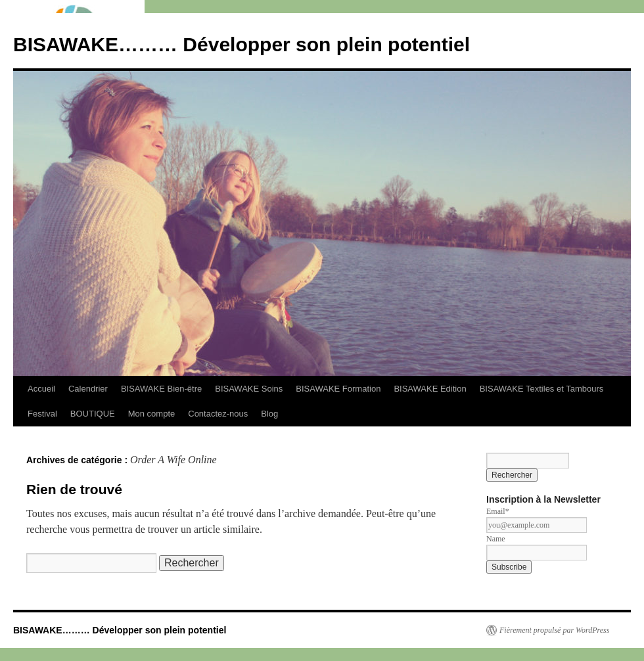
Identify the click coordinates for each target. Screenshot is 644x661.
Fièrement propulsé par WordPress (554, 630)
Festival (42, 414)
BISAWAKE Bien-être (161, 389)
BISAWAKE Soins (249, 389)
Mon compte (152, 414)
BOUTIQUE (93, 414)
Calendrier (88, 389)
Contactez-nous (218, 414)
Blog (269, 414)
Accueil (41, 389)
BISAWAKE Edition (430, 389)
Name (496, 539)
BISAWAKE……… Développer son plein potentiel (241, 44)
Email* (498, 511)
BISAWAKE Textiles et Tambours (542, 389)
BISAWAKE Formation (338, 389)
